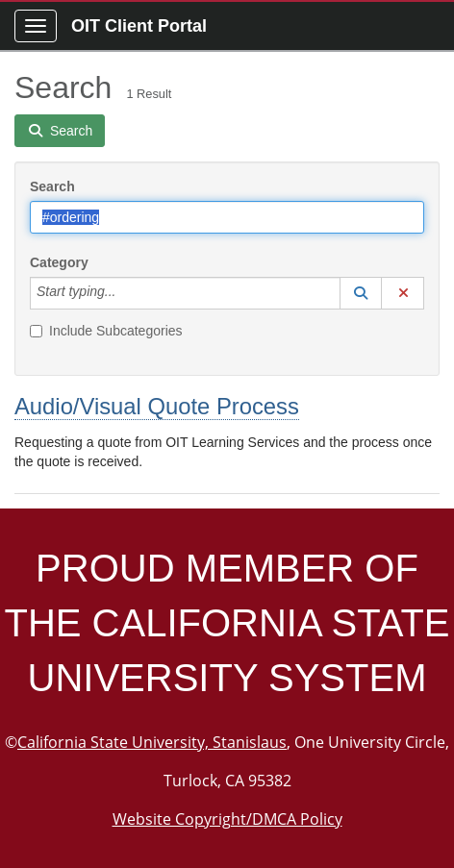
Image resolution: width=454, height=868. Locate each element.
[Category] (126, 293)
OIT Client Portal (139, 26)
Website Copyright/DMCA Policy (227, 819)
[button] (361, 293)
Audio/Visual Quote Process (157, 406)
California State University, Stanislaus (152, 742)
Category (59, 262)
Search (52, 186)
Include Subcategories (106, 331)
